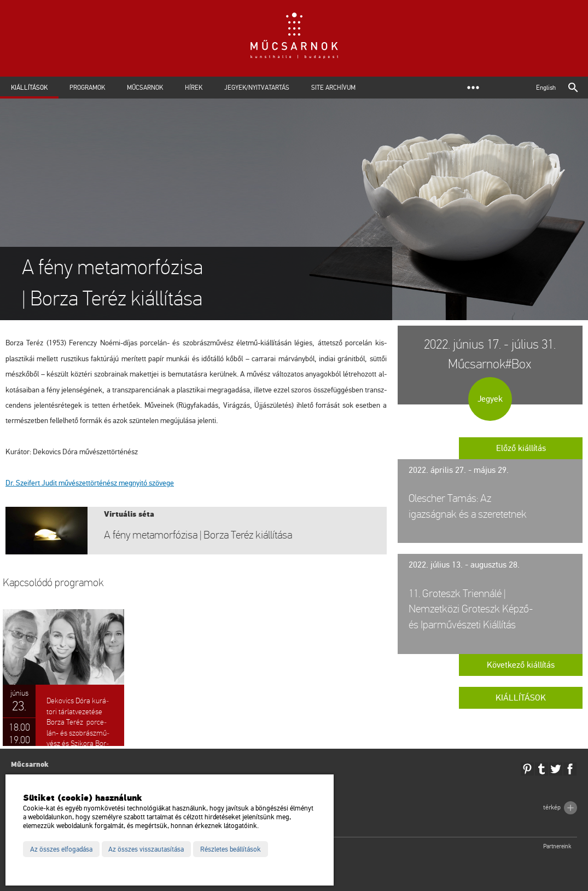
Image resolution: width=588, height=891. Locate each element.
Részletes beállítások (231, 849)
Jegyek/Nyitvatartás (257, 88)
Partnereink (557, 846)
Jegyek (490, 399)
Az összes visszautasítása (146, 849)
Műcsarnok (145, 88)
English (546, 88)
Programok (87, 88)
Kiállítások (29, 88)
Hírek (194, 88)
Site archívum (333, 88)
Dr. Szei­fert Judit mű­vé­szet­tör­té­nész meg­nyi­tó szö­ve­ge (90, 483)
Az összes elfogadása (61, 849)
